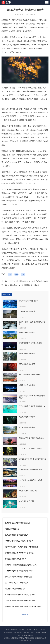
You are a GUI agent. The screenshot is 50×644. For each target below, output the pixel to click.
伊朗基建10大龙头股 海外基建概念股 (18, 577)
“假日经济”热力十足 (12, 529)
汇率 (16, 274)
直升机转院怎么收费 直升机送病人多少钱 (20, 595)
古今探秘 (13, 638)
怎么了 (24, 638)
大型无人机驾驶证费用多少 (15, 589)
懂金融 (39, 638)
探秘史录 (7, 638)
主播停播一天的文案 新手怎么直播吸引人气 (21, 565)
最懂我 (19, 638)
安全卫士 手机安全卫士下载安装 (17, 583)
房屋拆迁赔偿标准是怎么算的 (16, 559)
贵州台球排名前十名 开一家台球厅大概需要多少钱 (23, 607)
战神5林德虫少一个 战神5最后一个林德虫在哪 (22, 547)
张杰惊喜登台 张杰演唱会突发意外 (17, 523)
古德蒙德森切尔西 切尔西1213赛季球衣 (19, 553)
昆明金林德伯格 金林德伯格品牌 (17, 535)
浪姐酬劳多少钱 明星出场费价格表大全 (19, 571)
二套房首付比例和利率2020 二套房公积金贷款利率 (28, 281)
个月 (23, 274)
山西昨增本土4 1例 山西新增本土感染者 (24, 285)
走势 (10, 274)
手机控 (29, 638)
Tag (43, 638)
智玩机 (34, 638)
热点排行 (18, 15)
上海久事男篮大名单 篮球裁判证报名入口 (20, 601)
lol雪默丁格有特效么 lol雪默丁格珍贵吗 (19, 541)
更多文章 (25, 614)
